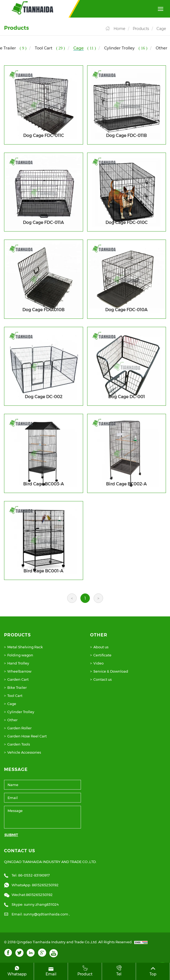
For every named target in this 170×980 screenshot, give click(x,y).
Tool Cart (15, 696)
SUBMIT (11, 835)
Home (119, 29)
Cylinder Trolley (21, 712)
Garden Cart (18, 679)
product (85, 971)
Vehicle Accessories (24, 752)
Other (12, 720)
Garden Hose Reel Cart (27, 736)
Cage (161, 29)
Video (98, 663)
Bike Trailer (17, 687)
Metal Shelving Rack (25, 647)
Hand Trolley (18, 663)
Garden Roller (19, 728)
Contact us (103, 679)
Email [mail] (51, 971)
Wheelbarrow (19, 671)
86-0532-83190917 (34, 875)
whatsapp (17, 971)
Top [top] (153, 971)
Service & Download (111, 671)
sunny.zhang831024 (41, 904)
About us (101, 647)
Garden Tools (19, 744)
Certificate (102, 655)
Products (141, 29)
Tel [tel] (119, 971)
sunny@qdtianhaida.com (46, 914)
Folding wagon (20, 655)
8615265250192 (45, 885)
